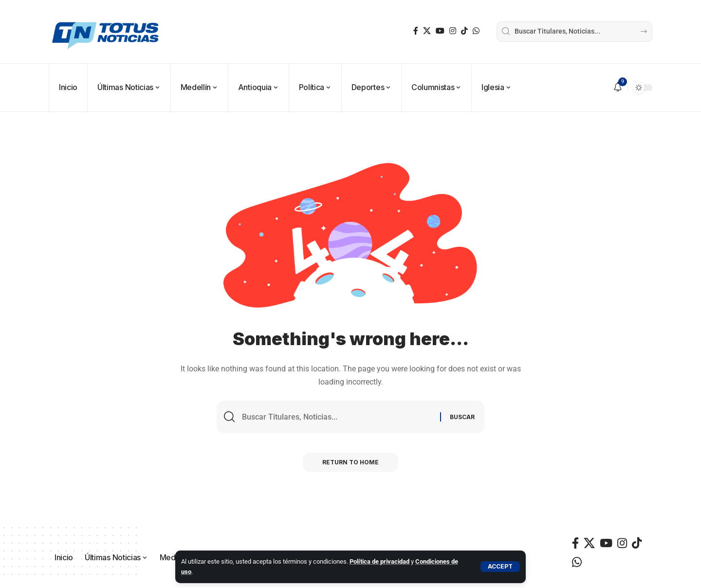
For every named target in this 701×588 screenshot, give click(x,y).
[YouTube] (440, 31)
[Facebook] (416, 31)
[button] (500, 567)
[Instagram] (453, 31)
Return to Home (350, 462)
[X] (427, 31)
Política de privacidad (379, 561)
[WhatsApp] (476, 31)
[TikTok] (464, 31)
